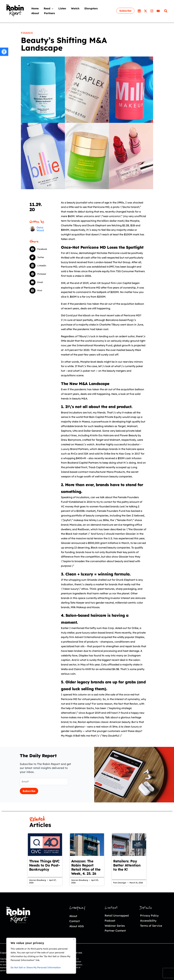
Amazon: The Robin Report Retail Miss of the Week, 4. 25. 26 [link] (86, 867)
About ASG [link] (77, 926)
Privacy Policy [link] (149, 915)
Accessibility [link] (148, 921)
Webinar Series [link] (115, 926)
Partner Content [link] (115, 931)
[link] (4, 52)
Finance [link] (27, 33)
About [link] (73, 916)
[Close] (74, 939)
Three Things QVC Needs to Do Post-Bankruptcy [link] (45, 865)
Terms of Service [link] (151, 926)
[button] (40, 249)
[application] (52, 8)
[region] (41, 956)
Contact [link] (75, 921)
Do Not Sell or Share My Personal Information (36, 967)
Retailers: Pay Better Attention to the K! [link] (127, 865)
